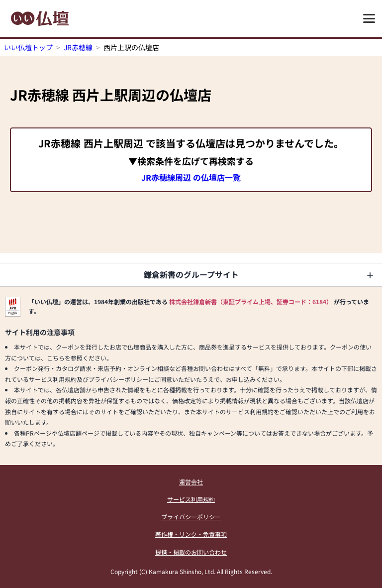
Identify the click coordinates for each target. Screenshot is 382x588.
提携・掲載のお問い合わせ (191, 552)
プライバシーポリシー (191, 517)
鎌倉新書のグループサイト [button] (191, 274)
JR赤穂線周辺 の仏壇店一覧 (191, 177)
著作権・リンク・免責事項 (191, 534)
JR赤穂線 (78, 47)
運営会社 (191, 482)
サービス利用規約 (191, 499)
